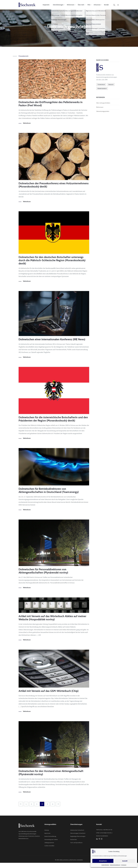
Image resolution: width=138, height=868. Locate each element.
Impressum (124, 865)
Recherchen (74, 839)
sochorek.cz (66, 860)
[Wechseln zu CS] (118, 5)
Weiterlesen (27, 123)
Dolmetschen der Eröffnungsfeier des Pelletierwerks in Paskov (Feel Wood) (51, 104)
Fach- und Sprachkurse (76, 843)
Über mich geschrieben (103, 103)
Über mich (81, 5)
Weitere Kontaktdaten (102, 836)
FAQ (89, 5)
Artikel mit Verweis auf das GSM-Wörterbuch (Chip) (49, 691)
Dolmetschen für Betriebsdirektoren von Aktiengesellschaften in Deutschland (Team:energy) (49, 490)
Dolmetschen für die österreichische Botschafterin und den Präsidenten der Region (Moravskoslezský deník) (53, 419)
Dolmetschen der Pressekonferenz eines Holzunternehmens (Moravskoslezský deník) (54, 185)
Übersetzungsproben (103, 111)
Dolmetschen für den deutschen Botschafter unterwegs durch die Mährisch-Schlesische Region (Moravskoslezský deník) (52, 260)
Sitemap (47, 830)
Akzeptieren (103, 861)
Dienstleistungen (58, 5)
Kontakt (106, 5)
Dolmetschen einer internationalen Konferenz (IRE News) (52, 339)
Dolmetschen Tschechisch (77, 830)
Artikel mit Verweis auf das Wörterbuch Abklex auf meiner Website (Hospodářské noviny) (52, 618)
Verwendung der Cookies (51, 839)
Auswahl (125, 861)
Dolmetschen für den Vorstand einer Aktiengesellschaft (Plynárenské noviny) (51, 773)
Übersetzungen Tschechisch (78, 833)
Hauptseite (46, 5)
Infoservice (97, 5)
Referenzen (71, 5)
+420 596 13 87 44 (108, 830)
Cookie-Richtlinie (105, 865)
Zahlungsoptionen (49, 843)
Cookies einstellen (49, 846)
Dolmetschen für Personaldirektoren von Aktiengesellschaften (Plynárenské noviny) (43, 571)
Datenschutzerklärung (115, 865)
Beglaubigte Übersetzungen (78, 836)
